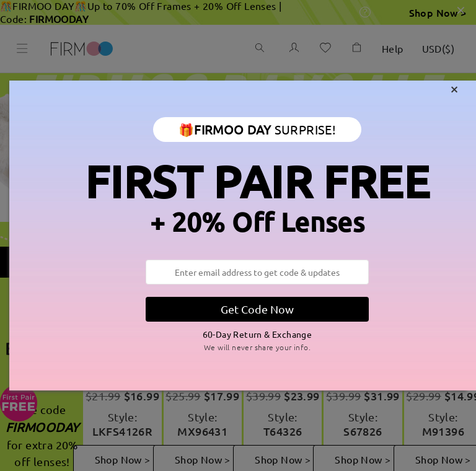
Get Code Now (257, 309)
